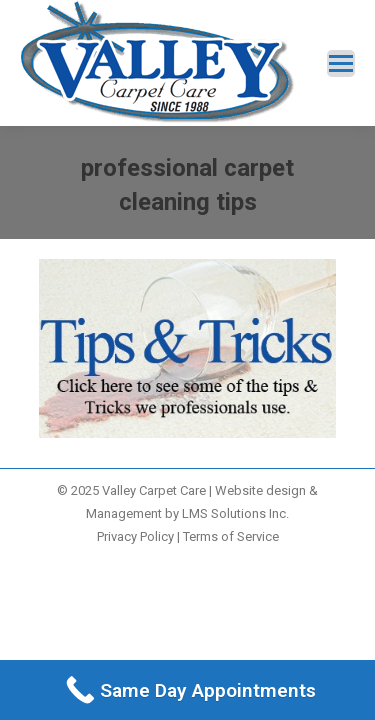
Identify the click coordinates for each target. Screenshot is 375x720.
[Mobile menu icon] (341, 63)
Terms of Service (231, 536)
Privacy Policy (135, 536)
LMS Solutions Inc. (235, 513)
